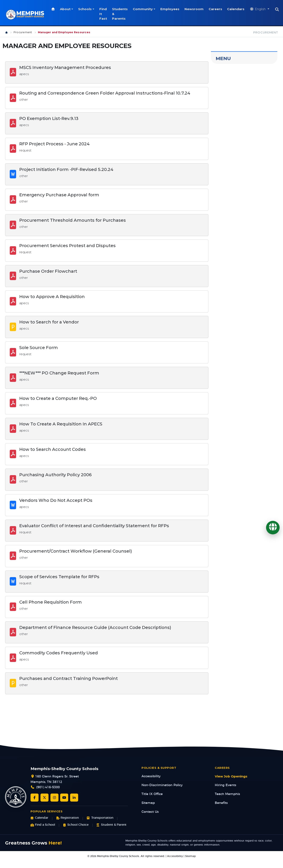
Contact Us (150, 812)
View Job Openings (231, 776)
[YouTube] (64, 798)
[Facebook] (35, 798)
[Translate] (273, 528)
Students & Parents (121, 14)
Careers (216, 9)
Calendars (237, 9)
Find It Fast (104, 14)
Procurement (23, 32)
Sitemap (148, 803)
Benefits (221, 803)
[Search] (278, 10)
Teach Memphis (227, 794)
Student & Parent (111, 825)
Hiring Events (225, 785)
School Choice (76, 825)
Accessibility (151, 776)
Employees (171, 9)
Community (144, 9)
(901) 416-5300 (48, 787)
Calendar (39, 818)
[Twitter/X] (44, 798)
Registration (67, 818)
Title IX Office (152, 794)
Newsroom (195, 9)
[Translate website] (260, 9)
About (66, 9)
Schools (86, 9)
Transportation (100, 818)
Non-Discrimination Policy (162, 785)
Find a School (43, 825)
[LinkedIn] (74, 798)
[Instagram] (54, 798)
